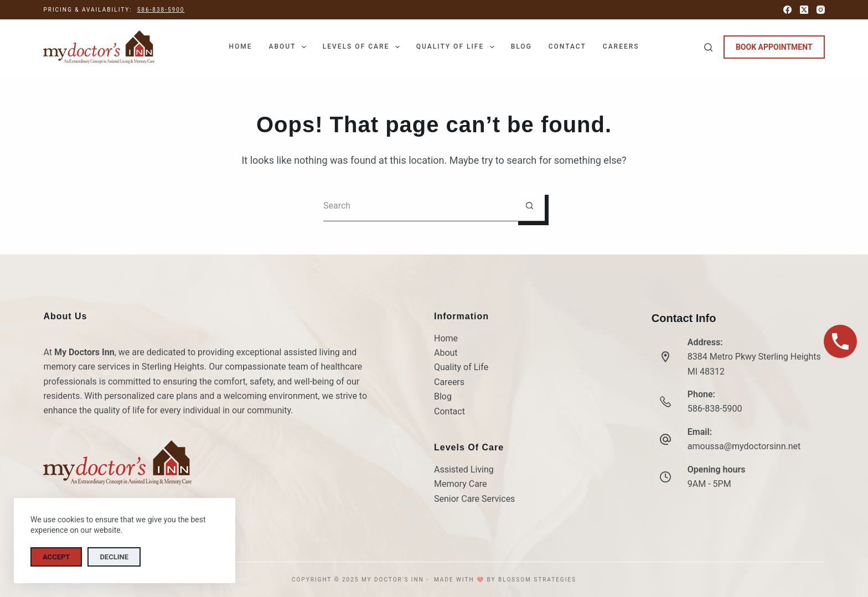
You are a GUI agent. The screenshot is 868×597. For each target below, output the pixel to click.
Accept (56, 557)
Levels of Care (363, 47)
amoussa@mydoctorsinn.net (744, 446)
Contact (567, 46)
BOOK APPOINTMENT (774, 47)
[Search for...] (419, 206)
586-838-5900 (161, 10)
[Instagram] (821, 10)
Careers (621, 46)
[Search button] (529, 206)
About (289, 47)
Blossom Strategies (537, 580)
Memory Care (461, 484)
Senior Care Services (474, 499)
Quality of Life (458, 47)
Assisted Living (464, 469)
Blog (521, 46)
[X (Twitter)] (804, 10)
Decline (114, 557)
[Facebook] (787, 10)
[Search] (708, 47)
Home (240, 46)
